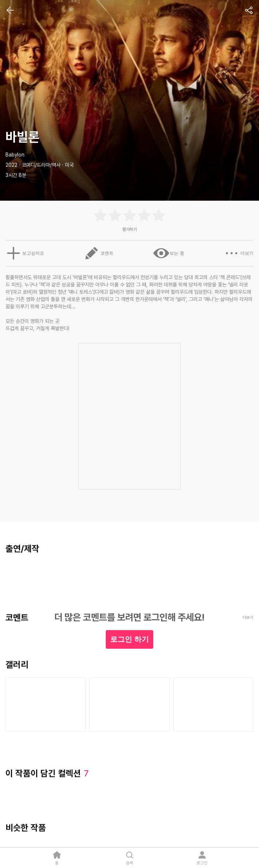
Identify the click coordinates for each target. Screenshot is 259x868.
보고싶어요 (23, 253)
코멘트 (98, 253)
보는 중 (169, 253)
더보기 (240, 253)
